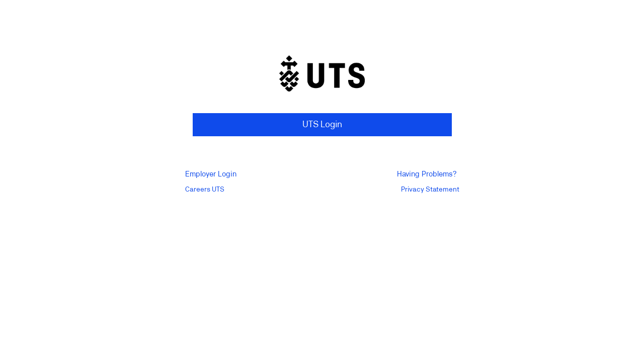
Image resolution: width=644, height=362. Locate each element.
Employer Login (211, 174)
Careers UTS (205, 190)
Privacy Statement (430, 190)
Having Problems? (427, 174)
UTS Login (322, 125)
